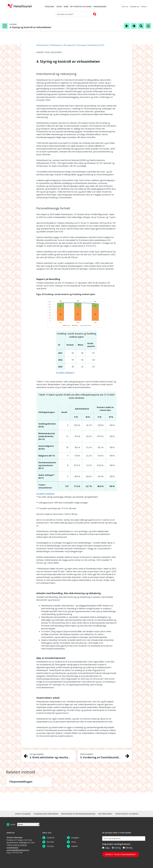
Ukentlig (116, 848)
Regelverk (50, 7)
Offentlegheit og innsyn (127, 814)
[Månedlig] (124, 848)
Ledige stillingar (23, 814)
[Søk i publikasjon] (141, 26)
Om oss (125, 7)
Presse (144, 7)
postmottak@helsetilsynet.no (18, 850)
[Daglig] (103, 848)
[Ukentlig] (113, 848)
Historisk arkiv (105, 814)
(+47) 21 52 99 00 (20, 845)
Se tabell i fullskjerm (65, 373)
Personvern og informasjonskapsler (78, 814)
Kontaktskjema (12, 848)
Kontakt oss (135, 7)
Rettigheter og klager (81, 7)
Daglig (106, 848)
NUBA (66, 7)
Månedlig (128, 848)
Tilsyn (59, 7)
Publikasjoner (100, 7)
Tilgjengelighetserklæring (46, 814)
